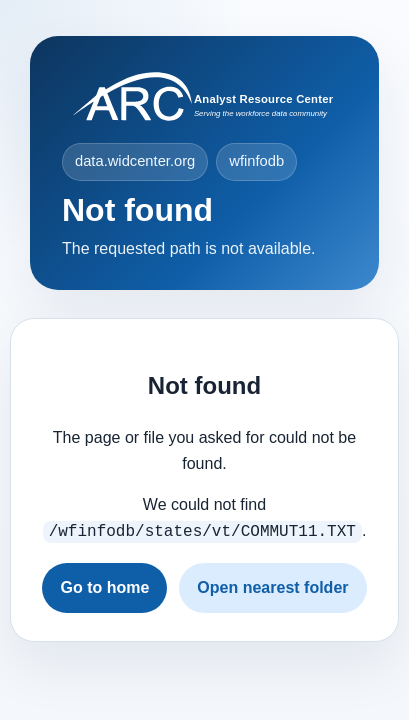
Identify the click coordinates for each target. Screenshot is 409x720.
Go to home (104, 585)
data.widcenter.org (135, 161)
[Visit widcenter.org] (204, 96)
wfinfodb (256, 161)
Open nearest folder (272, 585)
